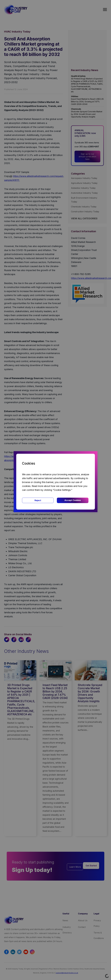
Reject (38, 500)
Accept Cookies (73, 500)
